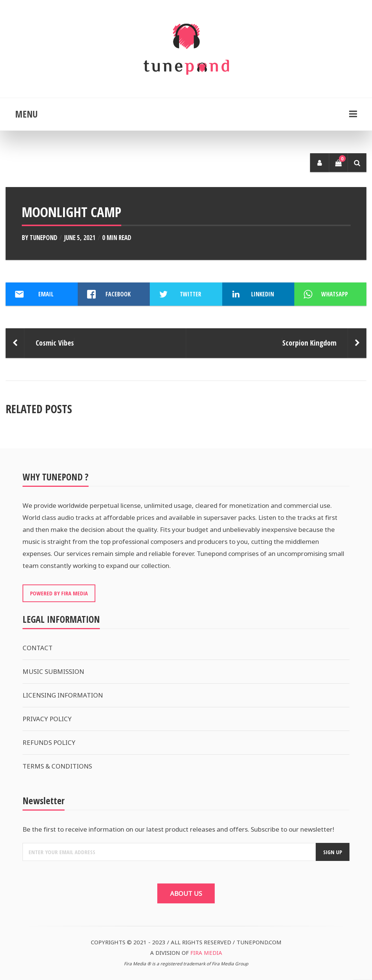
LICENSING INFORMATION (63, 695)
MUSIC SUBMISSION (53, 671)
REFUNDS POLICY (49, 742)
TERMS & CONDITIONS (57, 766)
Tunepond (44, 238)
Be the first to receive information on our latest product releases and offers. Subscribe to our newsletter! (178, 829)
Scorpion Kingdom (309, 343)
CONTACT (38, 648)
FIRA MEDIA (206, 953)
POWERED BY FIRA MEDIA (59, 593)
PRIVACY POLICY (47, 719)
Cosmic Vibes (55, 343)
